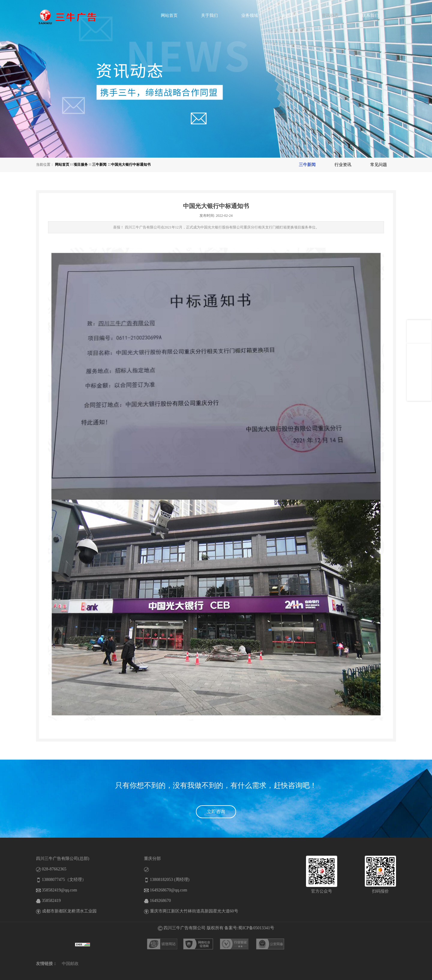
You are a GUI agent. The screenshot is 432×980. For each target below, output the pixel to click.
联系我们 (370, 15)
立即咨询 (216, 812)
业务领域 (250, 15)
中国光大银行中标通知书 (131, 165)
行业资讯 (343, 165)
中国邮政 (70, 964)
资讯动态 (330, 15)
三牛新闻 (100, 165)
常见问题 (379, 165)
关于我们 (209, 15)
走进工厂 (290, 15)
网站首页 (169, 15)
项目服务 (81, 165)
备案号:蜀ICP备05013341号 (249, 928)
